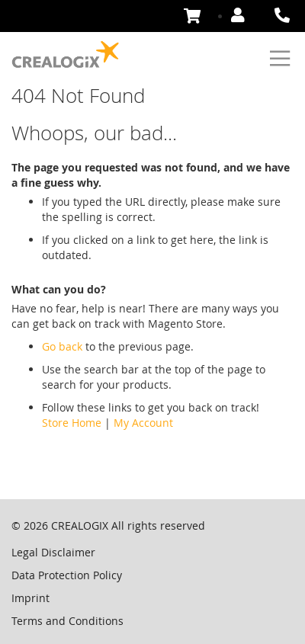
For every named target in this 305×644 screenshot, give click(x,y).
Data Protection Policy (67, 575)
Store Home (72, 423)
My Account (143, 423)
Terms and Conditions (67, 621)
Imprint (30, 598)
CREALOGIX (80, 525)
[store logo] (66, 55)
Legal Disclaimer (53, 552)
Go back (62, 346)
